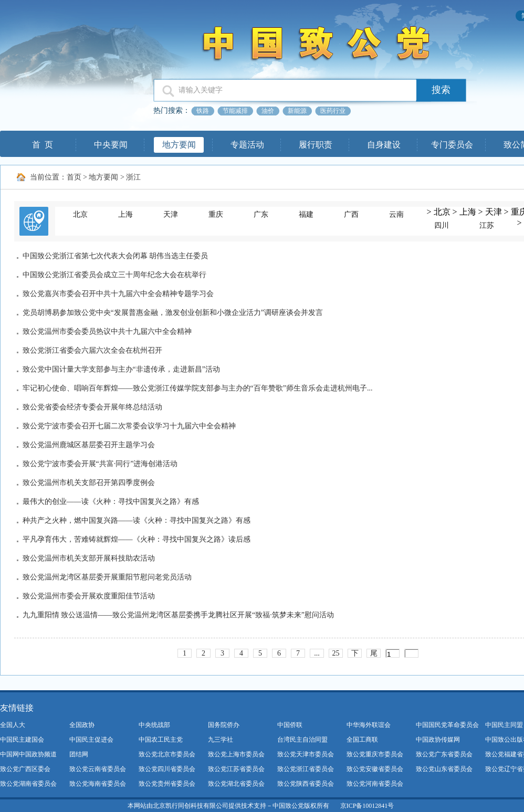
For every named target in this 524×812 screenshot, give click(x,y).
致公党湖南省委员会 (28, 784)
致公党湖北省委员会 (236, 784)
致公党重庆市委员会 (375, 754)
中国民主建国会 (22, 740)
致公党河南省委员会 (375, 784)
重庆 (216, 214)
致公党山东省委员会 (444, 769)
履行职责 (316, 145)
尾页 (374, 653)
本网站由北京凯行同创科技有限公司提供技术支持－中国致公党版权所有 (228, 806)
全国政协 (82, 725)
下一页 (355, 653)
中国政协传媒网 (438, 740)
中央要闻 (111, 145)
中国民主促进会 (91, 740)
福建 (306, 214)
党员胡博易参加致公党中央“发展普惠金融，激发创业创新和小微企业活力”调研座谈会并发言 (173, 313)
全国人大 (13, 725)
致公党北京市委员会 (167, 754)
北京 (80, 214)
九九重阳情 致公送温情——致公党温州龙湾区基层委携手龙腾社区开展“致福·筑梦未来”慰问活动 (178, 615)
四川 (442, 225)
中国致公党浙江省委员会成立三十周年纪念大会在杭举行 (114, 275)
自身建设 (384, 145)
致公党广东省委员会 (444, 754)
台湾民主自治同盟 (302, 740)
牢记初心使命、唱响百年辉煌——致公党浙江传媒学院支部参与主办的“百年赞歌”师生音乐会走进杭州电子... (198, 388)
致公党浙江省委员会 (306, 769)
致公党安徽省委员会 (375, 769)
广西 (351, 214)
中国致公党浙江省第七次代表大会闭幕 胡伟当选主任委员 (116, 256)
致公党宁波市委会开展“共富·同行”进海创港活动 (100, 464)
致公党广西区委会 (25, 769)
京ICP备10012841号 (367, 806)
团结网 (79, 754)
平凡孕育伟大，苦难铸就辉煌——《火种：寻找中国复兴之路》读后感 (137, 539)
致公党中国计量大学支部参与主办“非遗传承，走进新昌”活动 (121, 369)
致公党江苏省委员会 (236, 769)
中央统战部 (154, 725)
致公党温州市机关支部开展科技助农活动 (89, 558)
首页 (74, 177)
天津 (171, 214)
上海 (125, 214)
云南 (396, 214)
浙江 (133, 177)
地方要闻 (179, 145)
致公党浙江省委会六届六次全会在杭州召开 (92, 350)
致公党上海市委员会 (236, 754)
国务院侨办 (224, 725)
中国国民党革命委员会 (447, 725)
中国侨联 (290, 725)
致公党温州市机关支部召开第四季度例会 (89, 483)
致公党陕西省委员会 (306, 784)
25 (336, 653)
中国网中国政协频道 (28, 754)
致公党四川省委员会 (167, 769)
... (317, 653)
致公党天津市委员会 (306, 754)
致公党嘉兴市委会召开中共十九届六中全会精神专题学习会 (118, 294)
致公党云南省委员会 (98, 769)
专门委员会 (452, 145)
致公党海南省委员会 (98, 784)
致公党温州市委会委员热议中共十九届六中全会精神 (107, 331)
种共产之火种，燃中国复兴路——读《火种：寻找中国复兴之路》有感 (137, 520)
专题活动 (247, 145)
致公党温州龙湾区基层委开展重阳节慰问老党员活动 (107, 577)
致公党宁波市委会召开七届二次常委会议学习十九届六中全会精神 (129, 426)
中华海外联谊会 (369, 725)
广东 (261, 214)
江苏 (487, 225)
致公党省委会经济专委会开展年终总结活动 (92, 407)
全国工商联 (362, 740)
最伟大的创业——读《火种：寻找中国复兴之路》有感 (111, 502)
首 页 (43, 145)
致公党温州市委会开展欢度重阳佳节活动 (89, 596)
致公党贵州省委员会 (167, 784)
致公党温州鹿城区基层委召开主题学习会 (89, 445)
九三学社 (221, 740)
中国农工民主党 (161, 740)
